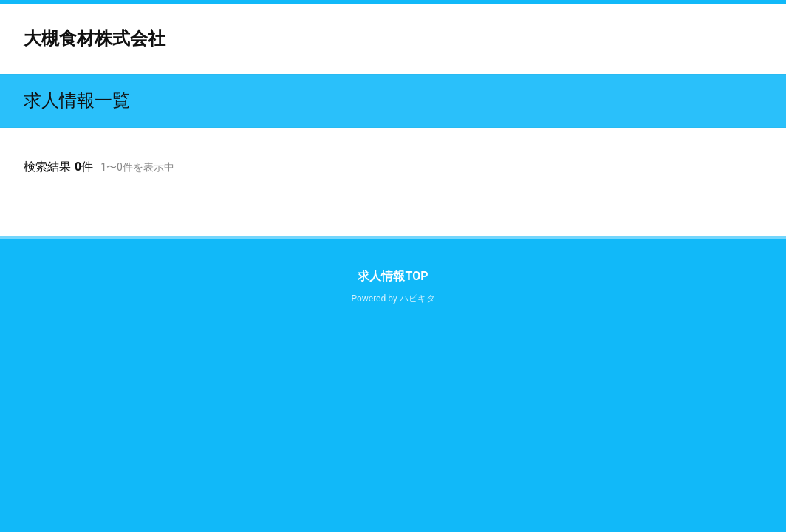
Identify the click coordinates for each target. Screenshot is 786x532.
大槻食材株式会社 (95, 38)
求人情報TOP (393, 276)
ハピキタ (417, 299)
